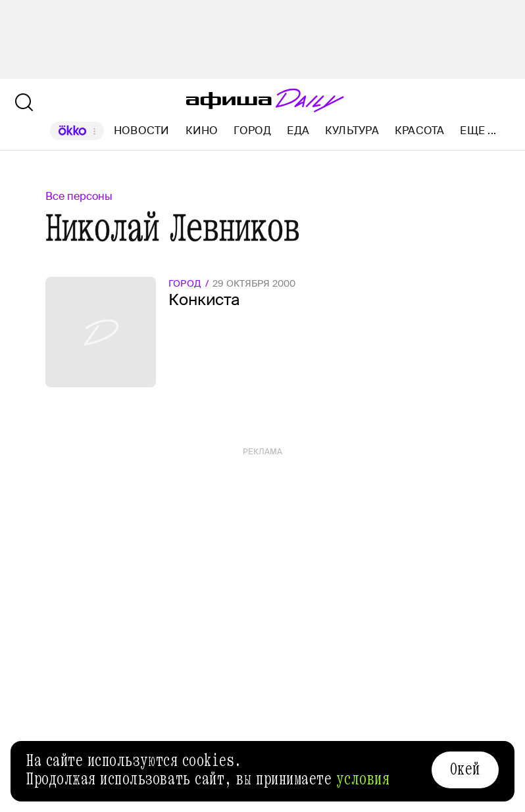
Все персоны (79, 196)
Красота (420, 131)
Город (252, 131)
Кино (202, 131)
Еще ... (478, 131)
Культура (352, 131)
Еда (298, 131)
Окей (465, 769)
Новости (142, 131)
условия (363, 779)
